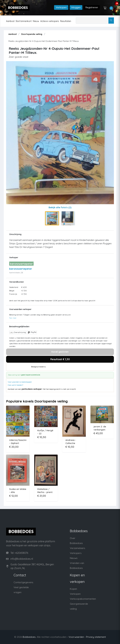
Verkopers (76, 553)
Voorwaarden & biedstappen (20, 382)
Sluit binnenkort (24, 21)
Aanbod (10, 21)
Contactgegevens (23, 582)
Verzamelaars (77, 548)
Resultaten (66, 21)
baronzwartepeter (21, 269)
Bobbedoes (29, 637)
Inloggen (76, 7)
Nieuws (74, 558)
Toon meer (13, 318)
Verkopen (61, 7)
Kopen (73, 589)
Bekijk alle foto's (60, 207)
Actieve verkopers (50, 21)
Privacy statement (96, 637)
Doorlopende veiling (32, 34)
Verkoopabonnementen (83, 599)
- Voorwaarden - (76, 637)
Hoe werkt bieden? (15, 385)
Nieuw (36, 21)
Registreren (92, 7)
